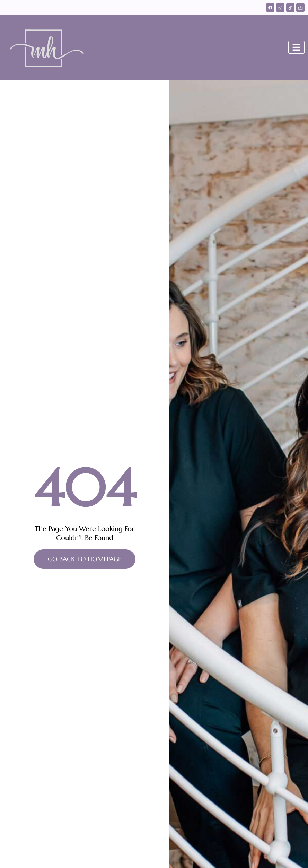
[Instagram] (280, 8)
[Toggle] (296, 47)
